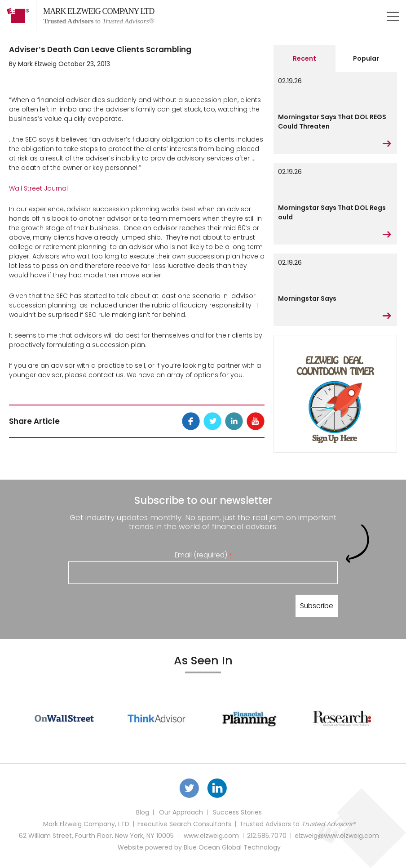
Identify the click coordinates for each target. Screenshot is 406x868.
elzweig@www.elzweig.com (337, 836)
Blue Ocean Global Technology (232, 847)
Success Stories (237, 812)
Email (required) (203, 555)
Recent (304, 58)
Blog (143, 812)
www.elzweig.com (211, 836)
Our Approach (181, 812)
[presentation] (137, 608)
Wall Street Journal (38, 188)
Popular (366, 58)
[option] (64, 718)
